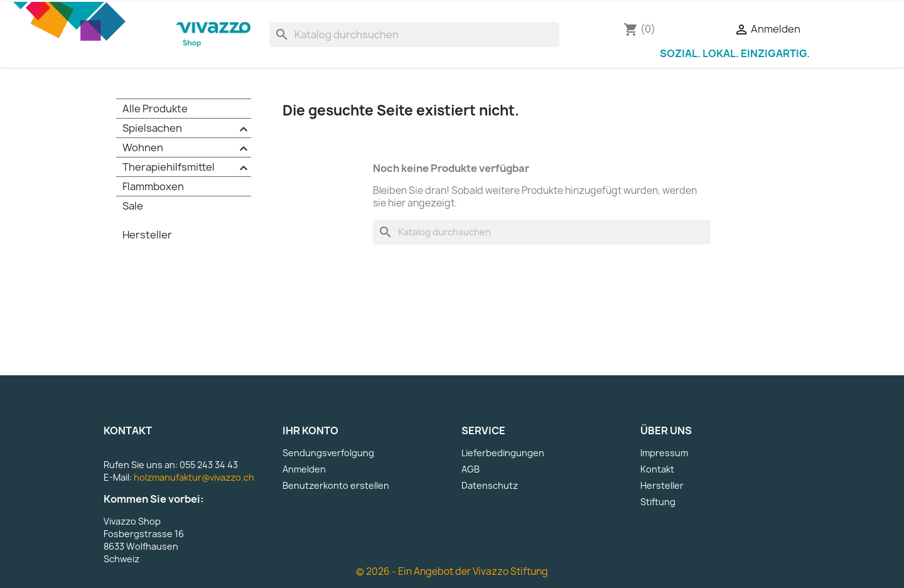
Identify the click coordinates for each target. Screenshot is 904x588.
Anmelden (304, 469)
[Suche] (414, 35)
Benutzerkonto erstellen (336, 485)
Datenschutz (490, 485)
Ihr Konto (310, 430)
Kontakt (657, 469)
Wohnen (187, 148)
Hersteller (147, 235)
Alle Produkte (155, 109)
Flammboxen (153, 186)
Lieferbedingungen (503, 453)
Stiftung (658, 502)
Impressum (664, 453)
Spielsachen (187, 129)
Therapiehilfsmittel (187, 168)
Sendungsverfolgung (328, 453)
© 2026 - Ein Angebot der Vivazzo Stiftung (452, 571)
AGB (471, 469)
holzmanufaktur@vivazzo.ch (194, 477)
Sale (133, 206)
